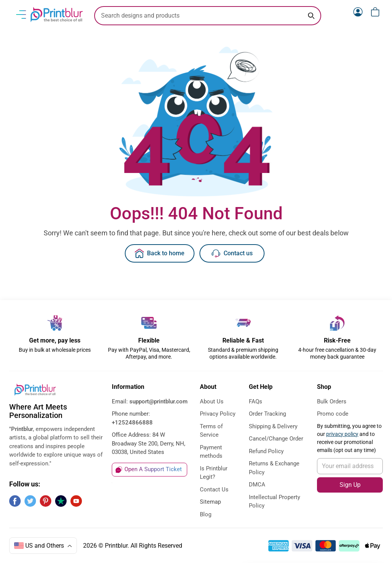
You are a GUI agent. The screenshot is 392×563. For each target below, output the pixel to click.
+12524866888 (132, 423)
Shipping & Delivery (273, 426)
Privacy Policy (218, 414)
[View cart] (375, 12)
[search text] (208, 16)
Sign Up (350, 485)
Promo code (333, 414)
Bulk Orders (332, 401)
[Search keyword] (311, 16)
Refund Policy (266, 451)
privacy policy (342, 434)
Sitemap (210, 502)
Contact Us (214, 490)
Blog (206, 514)
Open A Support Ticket (153, 469)
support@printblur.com (158, 401)
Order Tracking (267, 414)
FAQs (256, 401)
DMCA (257, 485)
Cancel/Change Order (276, 439)
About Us (212, 401)
